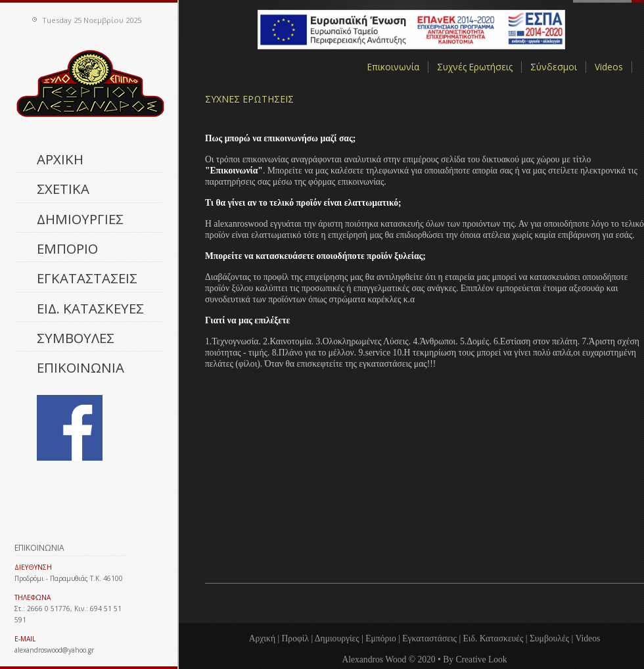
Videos (609, 67)
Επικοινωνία (393, 67)
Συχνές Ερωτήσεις (475, 67)
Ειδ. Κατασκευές (494, 638)
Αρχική (262, 638)
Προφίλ (296, 638)
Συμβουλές (549, 638)
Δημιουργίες (337, 638)
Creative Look (481, 659)
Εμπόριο (381, 638)
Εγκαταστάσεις (429, 638)
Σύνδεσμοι (554, 67)
